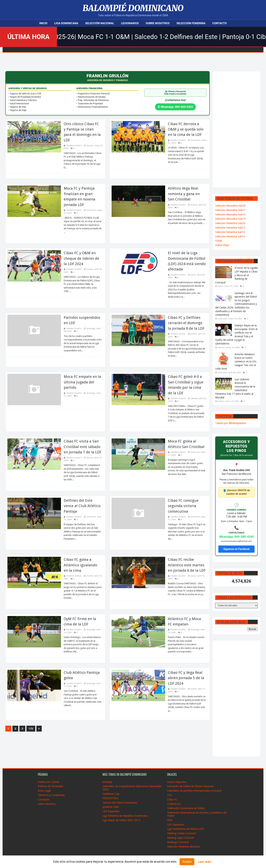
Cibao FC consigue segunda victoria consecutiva (183, 506)
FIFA (170, 820)
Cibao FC (172, 800)
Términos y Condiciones (51, 795)
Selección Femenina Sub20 (230, 223)
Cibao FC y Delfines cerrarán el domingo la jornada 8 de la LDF (186, 323)
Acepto (187, 862)
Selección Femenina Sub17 (230, 228)
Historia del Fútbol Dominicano (120, 803)
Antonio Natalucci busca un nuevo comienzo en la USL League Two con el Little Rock (236, 361)
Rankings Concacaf (178, 842)
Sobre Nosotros (157, 23)
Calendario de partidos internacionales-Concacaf (194, 791)
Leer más (204, 862)
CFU (169, 795)
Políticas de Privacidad (50, 786)
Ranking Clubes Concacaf (181, 833)
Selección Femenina (191, 23)
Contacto (219, 23)
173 (31, 729)
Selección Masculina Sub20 (230, 206)
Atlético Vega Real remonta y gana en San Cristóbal (184, 194)
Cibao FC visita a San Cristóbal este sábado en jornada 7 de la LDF (83, 447)
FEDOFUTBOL (110, 798)
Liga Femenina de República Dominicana (125, 816)
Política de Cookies (48, 782)
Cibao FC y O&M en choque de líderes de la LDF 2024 (81, 258)
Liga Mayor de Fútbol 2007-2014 (121, 820)
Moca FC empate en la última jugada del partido (82, 382)
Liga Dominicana (66, 23)
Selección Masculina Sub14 (230, 219)
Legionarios (130, 23)
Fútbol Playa (222, 245)
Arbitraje (107, 782)
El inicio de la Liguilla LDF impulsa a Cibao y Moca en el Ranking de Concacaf (236, 275)
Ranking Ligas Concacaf (181, 838)
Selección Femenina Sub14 (230, 236)
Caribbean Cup (111, 794)
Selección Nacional (100, 23)
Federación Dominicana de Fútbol (186, 808)
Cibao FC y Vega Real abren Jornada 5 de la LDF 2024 (186, 678)
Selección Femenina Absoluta (183, 847)
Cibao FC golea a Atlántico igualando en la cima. (80, 565)
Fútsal (219, 241)
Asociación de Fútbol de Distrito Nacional (190, 786)
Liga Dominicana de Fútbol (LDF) (186, 829)
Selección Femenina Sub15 (230, 232)
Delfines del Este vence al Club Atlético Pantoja (82, 506)
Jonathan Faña (111, 807)
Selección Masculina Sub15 (230, 215)
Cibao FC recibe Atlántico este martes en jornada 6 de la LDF (187, 565)
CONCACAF (174, 804)
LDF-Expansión (111, 811)
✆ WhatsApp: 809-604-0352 (175, 107)
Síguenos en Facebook (236, 549)
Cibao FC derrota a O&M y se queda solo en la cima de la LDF (186, 129)
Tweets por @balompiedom (231, 423)
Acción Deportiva (177, 782)
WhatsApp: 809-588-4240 (237, 537)
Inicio (43, 23)
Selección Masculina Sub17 (230, 210)
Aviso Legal (44, 791)
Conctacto (44, 800)
